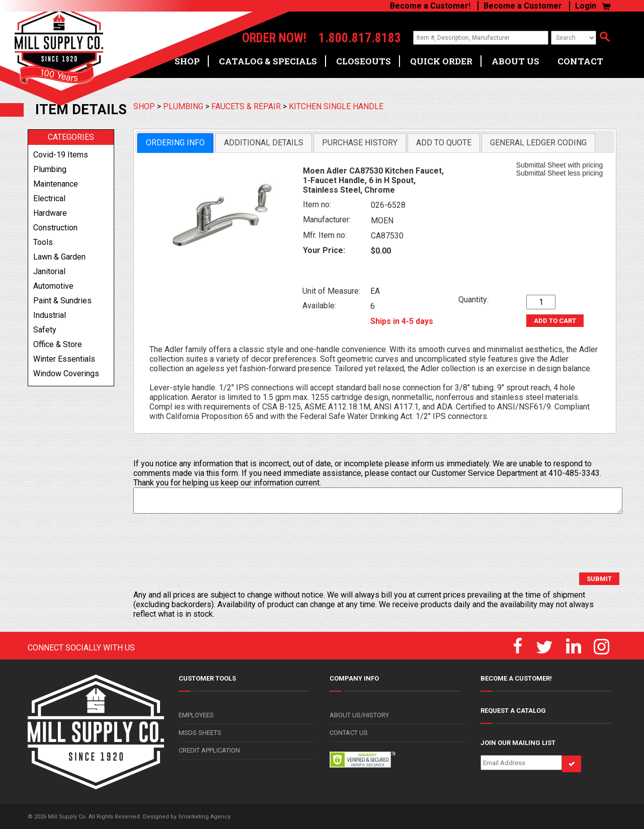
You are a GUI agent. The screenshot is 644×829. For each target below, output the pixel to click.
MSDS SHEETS (200, 733)
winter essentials (64, 359)
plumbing (50, 169)
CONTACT (580, 61)
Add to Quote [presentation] (444, 143)
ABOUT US (515, 61)
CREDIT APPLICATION (209, 750)
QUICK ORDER (441, 61)
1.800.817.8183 (360, 38)
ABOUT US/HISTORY (359, 715)
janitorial (49, 271)
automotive (53, 286)
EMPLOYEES (196, 715)
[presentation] (210, 543)
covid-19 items (61, 155)
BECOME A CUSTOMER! (516, 678)
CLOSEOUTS (364, 61)
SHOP (187, 61)
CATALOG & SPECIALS (268, 61)
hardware (50, 213)
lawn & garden (59, 257)
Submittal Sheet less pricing (560, 173)
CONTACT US (349, 733)
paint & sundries (62, 301)
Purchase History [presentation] (360, 143)
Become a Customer (523, 6)
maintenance (56, 184)
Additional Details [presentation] (264, 143)
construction (55, 228)
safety (45, 330)
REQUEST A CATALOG (513, 711)
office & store (58, 344)
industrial (50, 315)
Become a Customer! (430, 6)
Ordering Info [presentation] (175, 143)
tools (43, 242)
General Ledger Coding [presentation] (538, 143)
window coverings (66, 374)
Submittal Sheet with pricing (560, 165)
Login (586, 6)
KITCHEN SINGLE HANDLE (336, 106)
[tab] (175, 143)
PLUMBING (183, 106)
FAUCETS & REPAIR (246, 106)
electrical (49, 198)
